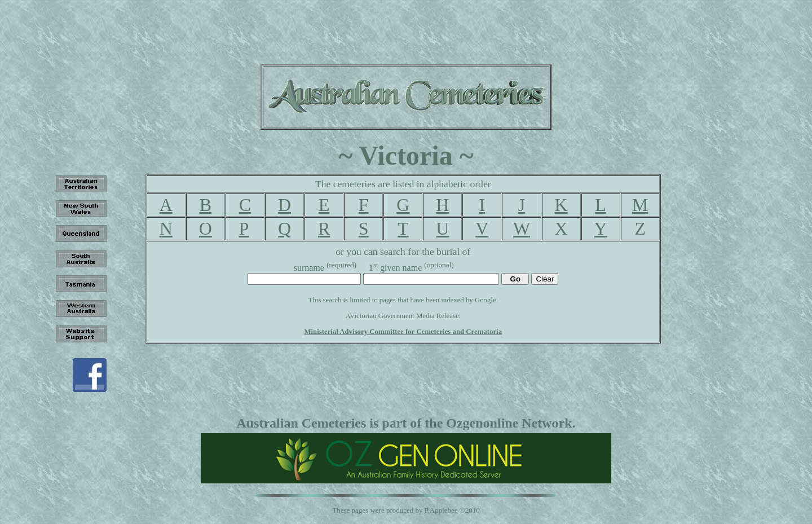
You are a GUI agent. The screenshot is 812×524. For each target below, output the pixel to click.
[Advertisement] (406, 30)
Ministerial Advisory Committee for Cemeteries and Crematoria (403, 332)
